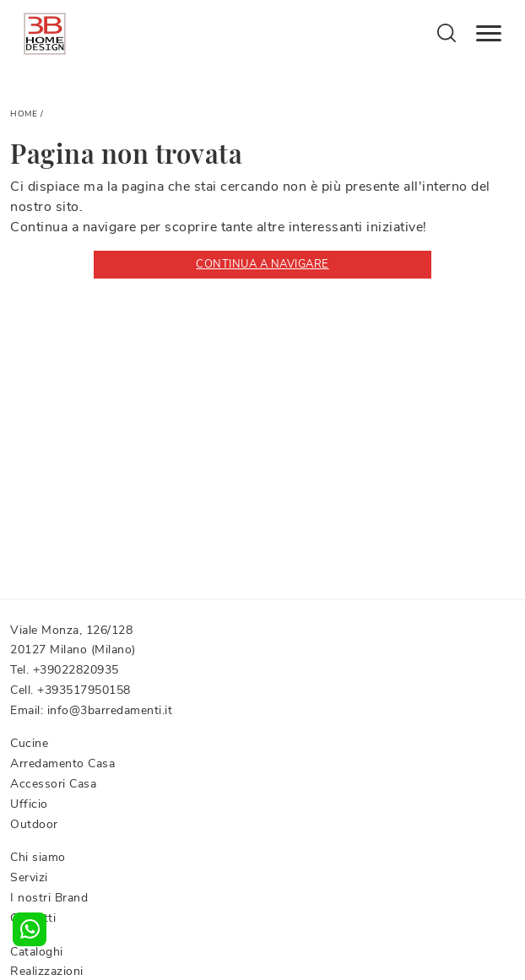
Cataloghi (37, 952)
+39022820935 (76, 670)
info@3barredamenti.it (110, 710)
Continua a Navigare (262, 264)
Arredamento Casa (62, 763)
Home (24, 114)
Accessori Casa (53, 784)
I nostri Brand (49, 898)
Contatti (33, 918)
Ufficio (29, 804)
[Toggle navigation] (489, 34)
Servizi (29, 877)
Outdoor (34, 824)
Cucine (29, 743)
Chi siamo (38, 857)
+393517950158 (84, 690)
